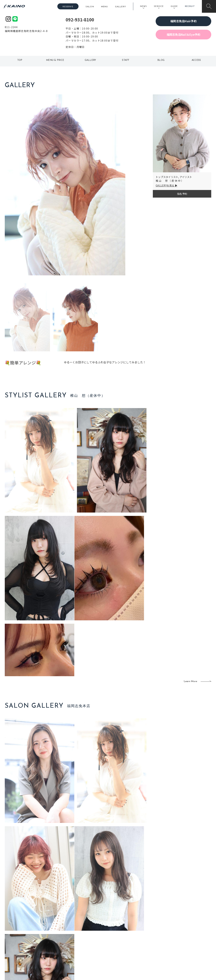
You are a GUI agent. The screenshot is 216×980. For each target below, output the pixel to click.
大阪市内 (69, 929)
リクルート (182, 935)
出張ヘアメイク (150, 923)
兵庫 (67, 952)
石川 (88, 923)
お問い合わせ (183, 952)
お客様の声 (29, 940)
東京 (67, 923)
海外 (88, 946)
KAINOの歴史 (183, 929)
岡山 (88, 929)
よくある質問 (29, 934)
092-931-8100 (80, 20)
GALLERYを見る (165, 185)
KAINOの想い (183, 923)
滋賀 (67, 941)
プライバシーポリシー (188, 946)
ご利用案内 (29, 929)
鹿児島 (89, 941)
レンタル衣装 (119, 935)
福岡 (88, 935)
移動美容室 (118, 923)
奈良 (67, 946)
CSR (178, 941)
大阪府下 (69, 935)
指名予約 (182, 194)
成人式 (145, 935)
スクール (146, 929)
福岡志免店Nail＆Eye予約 (184, 34)
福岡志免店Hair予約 (183, 21)
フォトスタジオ (120, 929)
